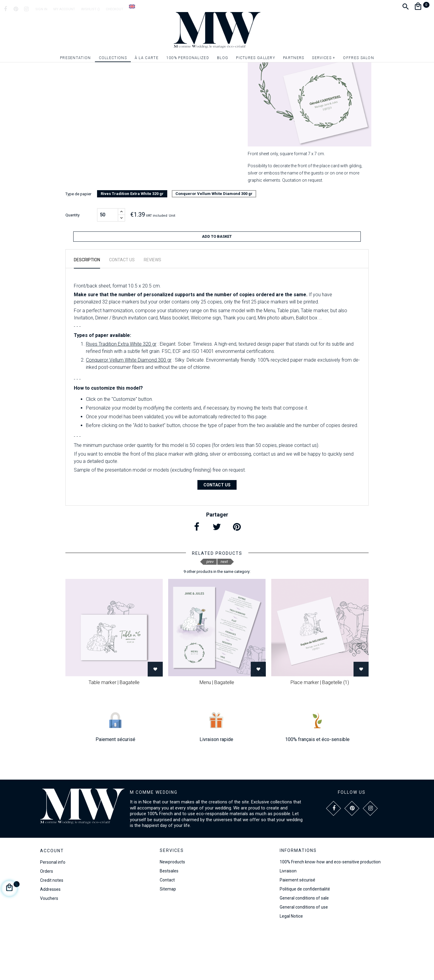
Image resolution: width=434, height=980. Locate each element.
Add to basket (217, 289)
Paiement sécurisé (297, 929)
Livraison (288, 920)
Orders (47, 921)
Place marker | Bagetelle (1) (320, 732)
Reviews (153, 309)
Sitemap (168, 938)
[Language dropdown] (132, 6)
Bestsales (169, 920)
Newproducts (172, 911)
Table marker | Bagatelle (114, 732)
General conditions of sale (304, 947)
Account (52, 900)
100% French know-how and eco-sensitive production (330, 911)
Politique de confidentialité (305, 938)
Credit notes (52, 930)
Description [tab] (87, 309)
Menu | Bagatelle (217, 732)
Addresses (50, 939)
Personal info (53, 912)
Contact (167, 929)
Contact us (217, 534)
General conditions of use (304, 956)
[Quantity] (108, 267)
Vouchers (49, 948)
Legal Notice (291, 966)
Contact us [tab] (122, 309)
